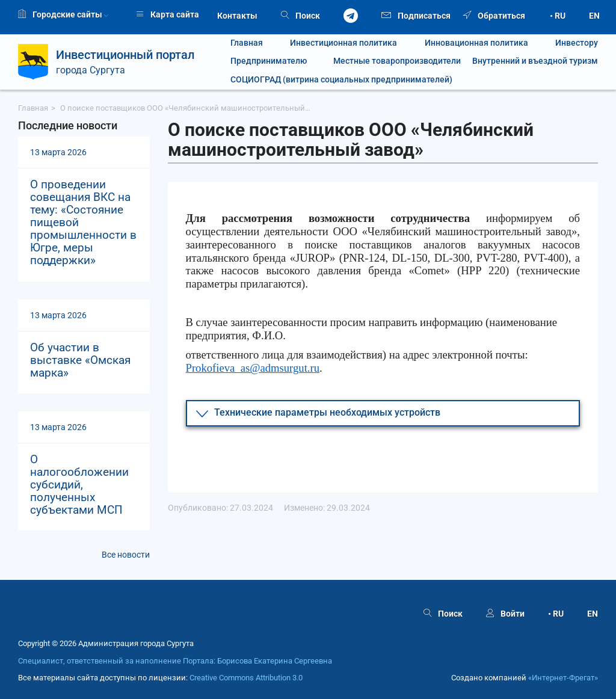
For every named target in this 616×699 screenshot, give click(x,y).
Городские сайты (63, 14)
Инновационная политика (476, 43)
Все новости (126, 555)
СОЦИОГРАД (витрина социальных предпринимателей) (341, 80)
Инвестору (577, 43)
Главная (247, 43)
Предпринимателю (269, 61)
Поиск (300, 16)
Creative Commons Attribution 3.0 (246, 678)
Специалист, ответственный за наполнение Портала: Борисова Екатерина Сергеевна (175, 661)
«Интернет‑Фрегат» (563, 678)
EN (594, 16)
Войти (505, 614)
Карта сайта (168, 14)
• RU (558, 16)
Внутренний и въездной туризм (535, 61)
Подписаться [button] (416, 15)
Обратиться (494, 16)
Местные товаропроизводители (390, 61)
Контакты (237, 16)
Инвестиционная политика (343, 43)
